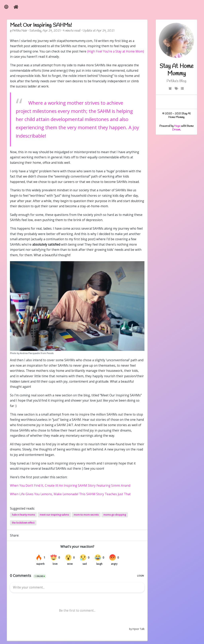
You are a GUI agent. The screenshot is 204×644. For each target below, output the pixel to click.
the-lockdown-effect (23, 523)
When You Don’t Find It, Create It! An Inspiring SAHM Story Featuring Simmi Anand (70, 486)
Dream (176, 130)
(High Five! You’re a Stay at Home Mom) (116, 51)
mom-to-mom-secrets (86, 515)
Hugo (177, 126)
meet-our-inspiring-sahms (54, 515)
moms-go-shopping (115, 515)
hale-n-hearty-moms (23, 515)
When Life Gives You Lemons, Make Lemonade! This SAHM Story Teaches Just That (70, 494)
